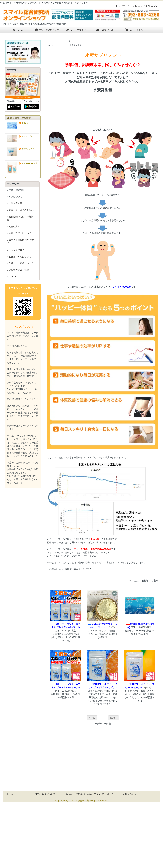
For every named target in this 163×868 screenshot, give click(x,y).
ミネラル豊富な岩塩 (30, 163)
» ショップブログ (16, 250)
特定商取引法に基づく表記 (78, 794)
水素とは (25, 123)
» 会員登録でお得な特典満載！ (20, 218)
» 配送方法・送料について (20, 263)
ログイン (154, 6)
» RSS (10, 277)
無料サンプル (27, 136)
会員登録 (141, 6)
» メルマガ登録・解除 (18, 270)
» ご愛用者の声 (14, 203)
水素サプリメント (77, 45)
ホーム (18, 30)
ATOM (18, 277)
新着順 (155, 581)
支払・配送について (47, 30)
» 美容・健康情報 (16, 190)
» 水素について (14, 197)
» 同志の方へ (13, 227)
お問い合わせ (105, 30)
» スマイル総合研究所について (21, 242)
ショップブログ (76, 30)
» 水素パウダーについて (19, 233)
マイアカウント (125, 6)
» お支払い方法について (19, 257)
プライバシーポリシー (105, 794)
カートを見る (134, 30)
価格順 (145, 581)
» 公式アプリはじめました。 (21, 210)
